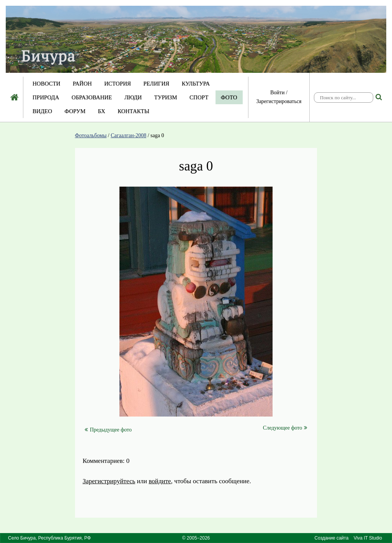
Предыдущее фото (108, 430)
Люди (133, 97)
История (118, 84)
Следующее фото (285, 428)
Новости (47, 84)
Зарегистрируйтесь (109, 481)
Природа (46, 97)
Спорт (199, 97)
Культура (196, 84)
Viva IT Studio (368, 538)
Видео (42, 111)
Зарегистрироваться (279, 101)
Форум (75, 111)
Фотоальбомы (91, 135)
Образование (92, 97)
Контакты (133, 111)
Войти (277, 93)
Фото (229, 97)
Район (82, 84)
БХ (102, 111)
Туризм (166, 97)
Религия (157, 84)
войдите (160, 481)
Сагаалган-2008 (128, 135)
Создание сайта (331, 538)
